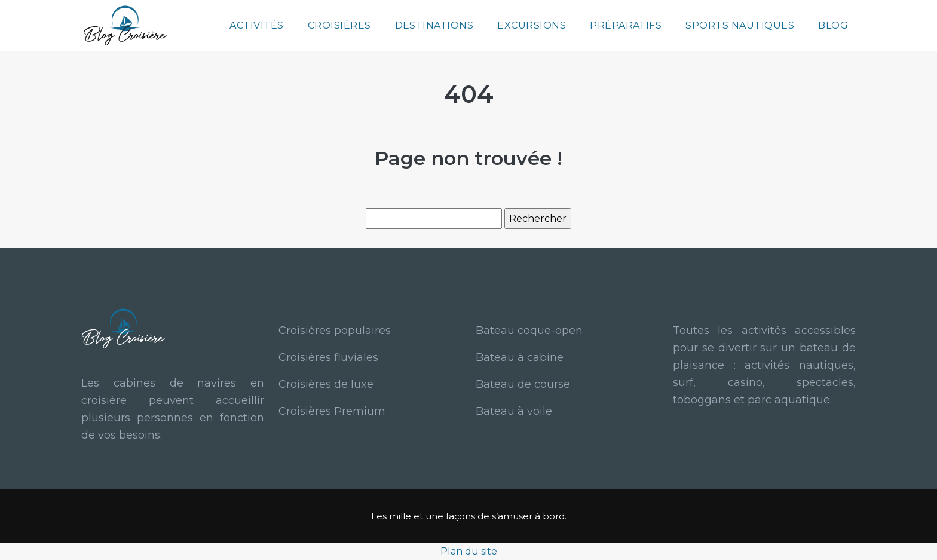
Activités (256, 25)
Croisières (339, 25)
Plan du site (469, 551)
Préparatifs (626, 25)
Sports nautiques (740, 25)
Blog (833, 25)
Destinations (434, 25)
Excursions (532, 25)
